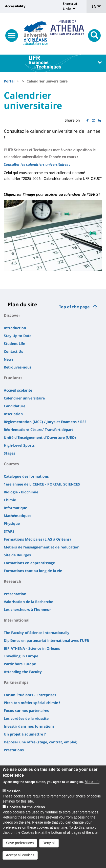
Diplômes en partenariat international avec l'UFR (46, 640)
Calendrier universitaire (24, 398)
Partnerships (16, 682)
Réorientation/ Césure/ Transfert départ (38, 430)
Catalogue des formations (26, 476)
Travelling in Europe (21, 656)
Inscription (13, 414)
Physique (12, 523)
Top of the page (74, 307)
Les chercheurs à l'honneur (27, 610)
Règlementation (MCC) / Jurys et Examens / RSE (45, 422)
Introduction (15, 328)
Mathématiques (18, 516)
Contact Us (13, 351)
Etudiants (13, 378)
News (9, 359)
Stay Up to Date (18, 336)
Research (13, 581)
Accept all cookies (20, 859)
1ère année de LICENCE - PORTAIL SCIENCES (42, 484)
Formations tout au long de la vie (33, 571)
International (17, 620)
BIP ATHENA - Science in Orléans (32, 648)
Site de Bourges (17, 555)
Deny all (49, 847)
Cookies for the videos (26, 811)
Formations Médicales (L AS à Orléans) (37, 539)
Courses (11, 464)
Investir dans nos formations (29, 726)
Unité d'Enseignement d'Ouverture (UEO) (40, 437)
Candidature (15, 406)
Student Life (14, 344)
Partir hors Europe (20, 664)
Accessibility (15, 6)
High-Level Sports (19, 445)
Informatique (15, 508)
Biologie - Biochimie (21, 492)
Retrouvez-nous (18, 367)
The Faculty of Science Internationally (37, 633)
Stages (9, 453)
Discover (12, 315)
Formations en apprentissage (29, 563)
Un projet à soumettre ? (25, 734)
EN (96, 6)
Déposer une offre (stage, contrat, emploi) (41, 742)
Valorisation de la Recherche (28, 602)
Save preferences (20, 847)
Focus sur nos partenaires (26, 711)
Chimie (10, 500)
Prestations (14, 750)
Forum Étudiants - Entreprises (30, 695)
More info (92, 786)
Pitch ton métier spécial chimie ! (32, 703)
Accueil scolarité (18, 390)
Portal (9, 81)
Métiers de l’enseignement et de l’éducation (42, 547)
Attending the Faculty (23, 672)
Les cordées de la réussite (26, 718)
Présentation (15, 594)
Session (14, 795)
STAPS (9, 531)
